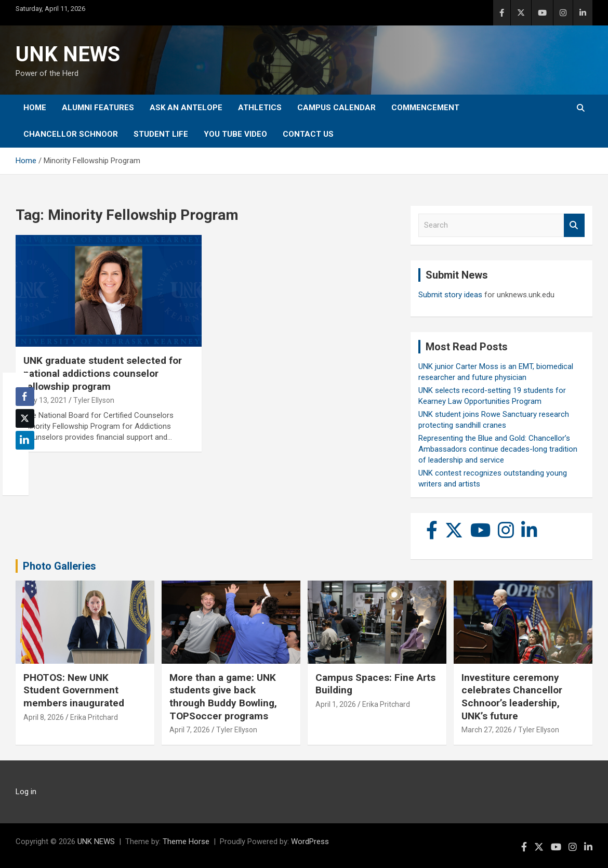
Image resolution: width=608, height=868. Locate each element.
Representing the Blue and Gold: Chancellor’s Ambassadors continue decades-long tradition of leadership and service (498, 449)
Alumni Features (98, 108)
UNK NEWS (68, 54)
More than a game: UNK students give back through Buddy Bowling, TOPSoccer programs (223, 697)
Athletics (260, 108)
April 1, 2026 (336, 704)
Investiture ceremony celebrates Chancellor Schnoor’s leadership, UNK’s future (512, 697)
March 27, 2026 (487, 730)
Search (574, 225)
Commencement (425, 108)
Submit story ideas (450, 295)
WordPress (310, 841)
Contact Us (308, 134)
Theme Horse (186, 841)
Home (35, 108)
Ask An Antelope (186, 108)
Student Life (161, 134)
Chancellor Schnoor (71, 134)
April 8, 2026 (44, 717)
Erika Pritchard (94, 717)
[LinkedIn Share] (25, 440)
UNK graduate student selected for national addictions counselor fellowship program (103, 373)
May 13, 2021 (45, 400)
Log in (26, 792)
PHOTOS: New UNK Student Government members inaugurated (74, 690)
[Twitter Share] (25, 418)
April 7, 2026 (190, 730)
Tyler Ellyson (94, 400)
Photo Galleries (60, 566)
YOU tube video (235, 134)
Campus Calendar (336, 108)
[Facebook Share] (25, 397)
